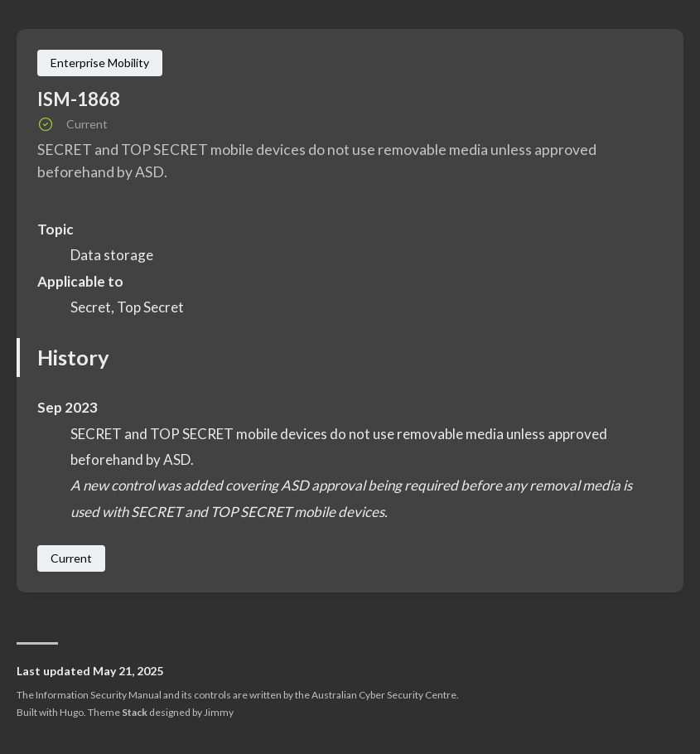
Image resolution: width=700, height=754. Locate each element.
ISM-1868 (79, 99)
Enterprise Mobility (100, 63)
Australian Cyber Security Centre (384, 695)
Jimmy (219, 712)
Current (71, 558)
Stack (135, 712)
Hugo (72, 712)
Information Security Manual (99, 695)
